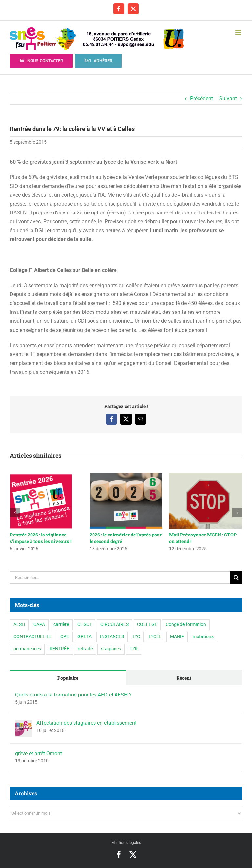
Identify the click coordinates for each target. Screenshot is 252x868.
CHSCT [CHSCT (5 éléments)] (85, 625)
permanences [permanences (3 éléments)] (27, 649)
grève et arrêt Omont (39, 753)
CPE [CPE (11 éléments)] (65, 637)
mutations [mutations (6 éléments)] (203, 637)
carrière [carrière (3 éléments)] (61, 625)
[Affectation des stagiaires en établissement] (24, 724)
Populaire (68, 678)
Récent (184, 678)
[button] (15, 513)
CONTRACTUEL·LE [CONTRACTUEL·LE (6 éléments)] (33, 637)
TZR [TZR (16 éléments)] (134, 649)
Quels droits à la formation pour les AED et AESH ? (73, 695)
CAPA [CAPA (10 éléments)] (39, 625)
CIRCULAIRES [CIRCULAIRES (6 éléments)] (115, 625)
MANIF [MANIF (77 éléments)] (177, 637)
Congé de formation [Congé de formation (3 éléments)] (186, 625)
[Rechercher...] (120, 577)
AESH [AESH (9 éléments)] (19, 625)
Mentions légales (126, 843)
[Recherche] (236, 577)
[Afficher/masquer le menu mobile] (239, 32)
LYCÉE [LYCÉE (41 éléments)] (155, 637)
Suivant (228, 99)
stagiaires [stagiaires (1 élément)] (111, 649)
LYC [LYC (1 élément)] (136, 637)
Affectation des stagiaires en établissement (86, 723)
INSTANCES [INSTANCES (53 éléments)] (112, 637)
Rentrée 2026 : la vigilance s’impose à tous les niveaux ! (41, 538)
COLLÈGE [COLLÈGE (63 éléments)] (147, 625)
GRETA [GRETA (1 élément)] (84, 637)
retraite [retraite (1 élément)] (85, 649)
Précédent (201, 99)
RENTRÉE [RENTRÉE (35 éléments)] (59, 649)
